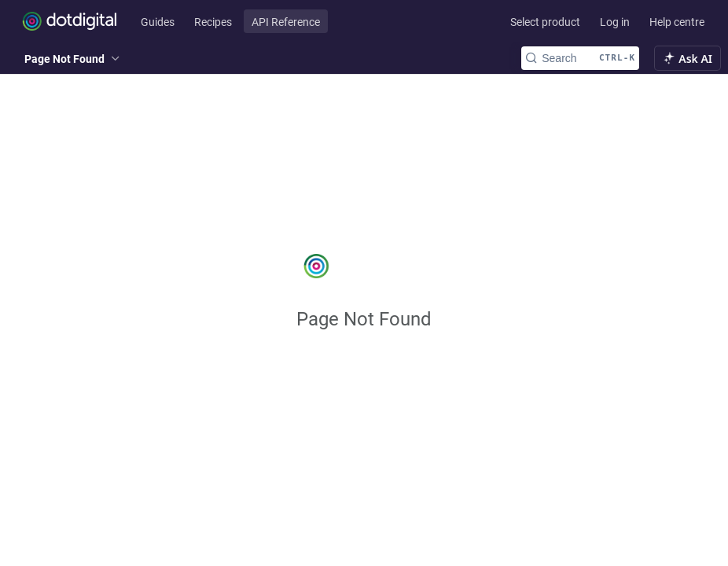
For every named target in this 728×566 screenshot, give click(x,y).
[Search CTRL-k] (580, 58)
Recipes (213, 22)
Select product (545, 22)
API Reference (286, 22)
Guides (158, 22)
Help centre (677, 22)
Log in (615, 22)
